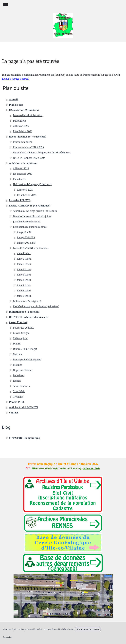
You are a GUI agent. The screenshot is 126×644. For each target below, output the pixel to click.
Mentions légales (10, 629)
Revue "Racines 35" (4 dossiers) (28, 137)
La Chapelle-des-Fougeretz (27, 360)
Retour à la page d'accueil (16, 79)
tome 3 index (24, 264)
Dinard (17, 344)
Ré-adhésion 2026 (23, 131)
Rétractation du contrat (88, 629)
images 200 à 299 (26, 243)
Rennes (17, 381)
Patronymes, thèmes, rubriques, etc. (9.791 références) (42, 153)
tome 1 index (24, 253)
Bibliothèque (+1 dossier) (24, 312)
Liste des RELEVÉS (20, 200)
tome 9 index (24, 296)
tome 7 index (24, 285)
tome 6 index (24, 280)
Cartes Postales (18, 322)
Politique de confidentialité (31, 629)
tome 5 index (24, 275)
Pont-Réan (19, 375)
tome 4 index (24, 269)
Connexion (7, 637)
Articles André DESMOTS (24, 407)
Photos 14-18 (17, 402)
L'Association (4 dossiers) (24, 110)
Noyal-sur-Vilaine (23, 370)
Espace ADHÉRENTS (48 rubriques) (30, 206)
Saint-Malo (19, 391)
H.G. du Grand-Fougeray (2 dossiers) (32, 184)
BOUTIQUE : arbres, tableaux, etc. (29, 317)
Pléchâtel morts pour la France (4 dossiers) (36, 306)
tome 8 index (24, 291)
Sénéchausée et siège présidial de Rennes (35, 211)
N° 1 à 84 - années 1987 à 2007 (29, 158)
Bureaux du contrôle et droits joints (32, 216)
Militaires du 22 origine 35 (27, 301)
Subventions (20, 121)
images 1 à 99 (24, 232)
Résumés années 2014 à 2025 (28, 147)
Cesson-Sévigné (21, 333)
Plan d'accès (20, 179)
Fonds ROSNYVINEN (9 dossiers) (31, 248)
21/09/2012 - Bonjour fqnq (25, 438)
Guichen (17, 354)
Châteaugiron (20, 338)
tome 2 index (24, 259)
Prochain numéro (22, 142)
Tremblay (18, 397)
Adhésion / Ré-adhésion (23, 163)
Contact (14, 413)
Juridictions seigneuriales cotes (30, 227)
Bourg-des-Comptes (24, 328)
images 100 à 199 (26, 237)
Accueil (13, 100)
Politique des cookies (53, 629)
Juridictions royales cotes (26, 222)
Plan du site (16, 105)
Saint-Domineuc (22, 386)
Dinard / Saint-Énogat (25, 349)
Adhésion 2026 (21, 126)
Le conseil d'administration (28, 115)
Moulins (18, 365)
